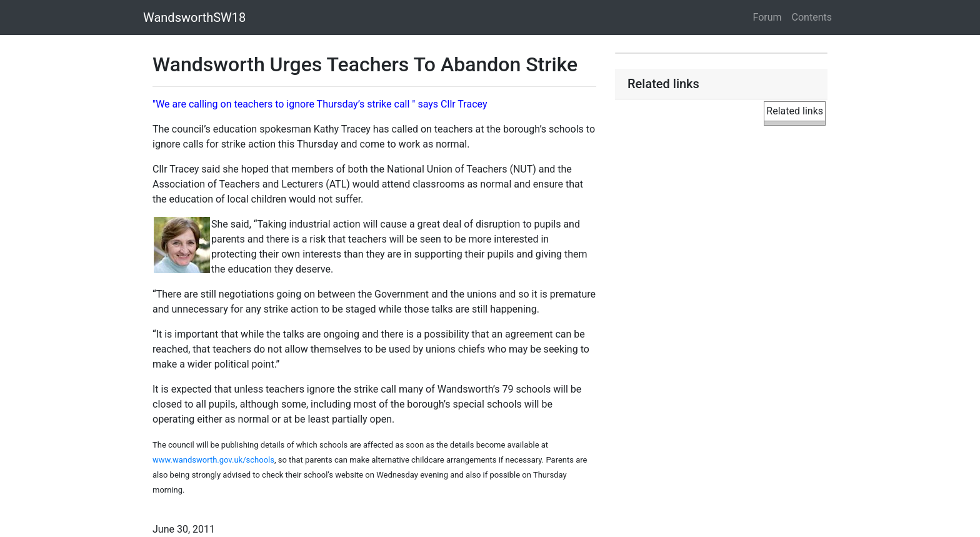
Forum (767, 17)
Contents (812, 17)
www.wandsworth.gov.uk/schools (213, 460)
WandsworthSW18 (194, 18)
